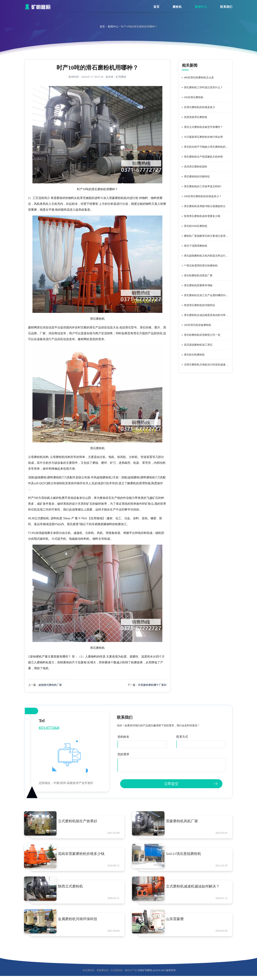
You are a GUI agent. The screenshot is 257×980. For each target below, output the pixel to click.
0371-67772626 (49, 728)
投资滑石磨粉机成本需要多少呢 (202, 216)
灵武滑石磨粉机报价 (196, 167)
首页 (157, 7)
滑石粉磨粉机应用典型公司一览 (202, 335)
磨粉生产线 (131, 974)
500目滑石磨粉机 (194, 97)
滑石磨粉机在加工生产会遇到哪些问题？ (207, 295)
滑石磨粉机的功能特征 (197, 176)
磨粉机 (177, 7)
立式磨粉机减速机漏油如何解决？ (195, 888)
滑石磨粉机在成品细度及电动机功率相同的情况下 (207, 315)
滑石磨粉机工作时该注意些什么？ (203, 87)
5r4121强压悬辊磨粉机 (186, 855)
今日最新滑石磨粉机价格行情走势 (203, 137)
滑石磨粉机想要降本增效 (198, 285)
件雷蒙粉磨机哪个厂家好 (152, 685)
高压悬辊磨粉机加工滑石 (198, 345)
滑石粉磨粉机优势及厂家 (198, 275)
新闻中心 (201, 7)
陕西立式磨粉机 (73, 888)
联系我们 (226, 7)
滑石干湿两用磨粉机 (196, 246)
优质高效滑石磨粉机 (196, 117)
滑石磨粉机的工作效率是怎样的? (203, 186)
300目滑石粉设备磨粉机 (198, 325)
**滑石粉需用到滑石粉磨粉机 (201, 266)
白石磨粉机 (117, 974)
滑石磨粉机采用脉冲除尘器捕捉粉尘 (205, 206)
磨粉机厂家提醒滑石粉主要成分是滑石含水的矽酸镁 (207, 236)
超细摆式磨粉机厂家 (50, 685)
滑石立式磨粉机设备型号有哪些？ (203, 127)
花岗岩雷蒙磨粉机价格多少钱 (84, 855)
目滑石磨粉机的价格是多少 (200, 107)
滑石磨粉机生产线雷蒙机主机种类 (203, 157)
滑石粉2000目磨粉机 (196, 226)
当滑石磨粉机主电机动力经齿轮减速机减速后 (207, 365)
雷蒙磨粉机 (103, 974)
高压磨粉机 (89, 974)
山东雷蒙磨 (178, 922)
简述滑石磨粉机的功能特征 (200, 305)
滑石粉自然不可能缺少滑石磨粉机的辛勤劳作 (207, 147)
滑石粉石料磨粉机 (194, 355)
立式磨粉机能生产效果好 (80, 821)
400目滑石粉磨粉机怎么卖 (199, 77)
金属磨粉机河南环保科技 (80, 922)
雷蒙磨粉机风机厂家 (185, 821)
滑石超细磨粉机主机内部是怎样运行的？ (207, 256)
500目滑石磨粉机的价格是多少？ (203, 196)
